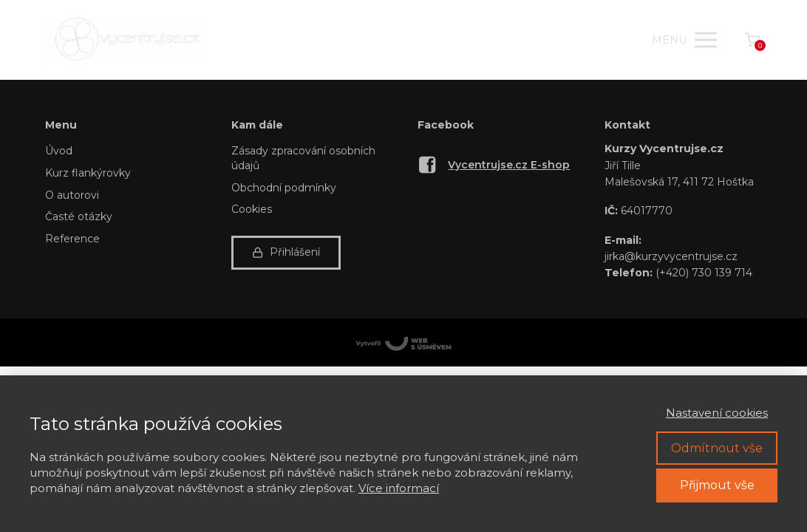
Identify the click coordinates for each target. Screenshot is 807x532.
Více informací (399, 488)
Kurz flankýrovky (88, 173)
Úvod (59, 151)
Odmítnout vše (717, 448)
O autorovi (72, 195)
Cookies (252, 209)
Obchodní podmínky (284, 188)
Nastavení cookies (717, 413)
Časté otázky (79, 216)
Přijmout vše (717, 485)
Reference (72, 239)
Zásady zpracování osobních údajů (303, 158)
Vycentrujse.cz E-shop (509, 165)
